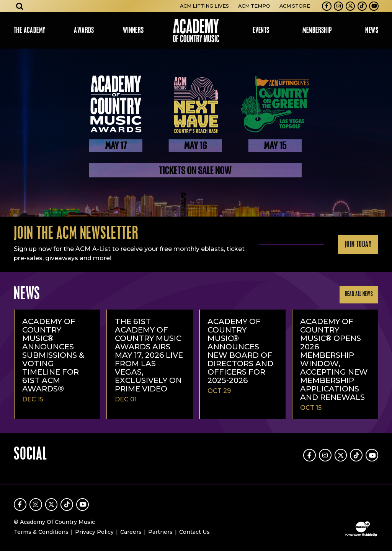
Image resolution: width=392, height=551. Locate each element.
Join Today (358, 245)
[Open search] (20, 6)
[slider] (196, 133)
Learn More (8, 62)
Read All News (359, 294)
